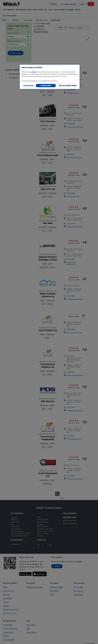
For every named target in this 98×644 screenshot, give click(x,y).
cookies (33, 72)
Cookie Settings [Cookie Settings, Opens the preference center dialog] (28, 86)
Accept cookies (46, 86)
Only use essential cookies (68, 86)
